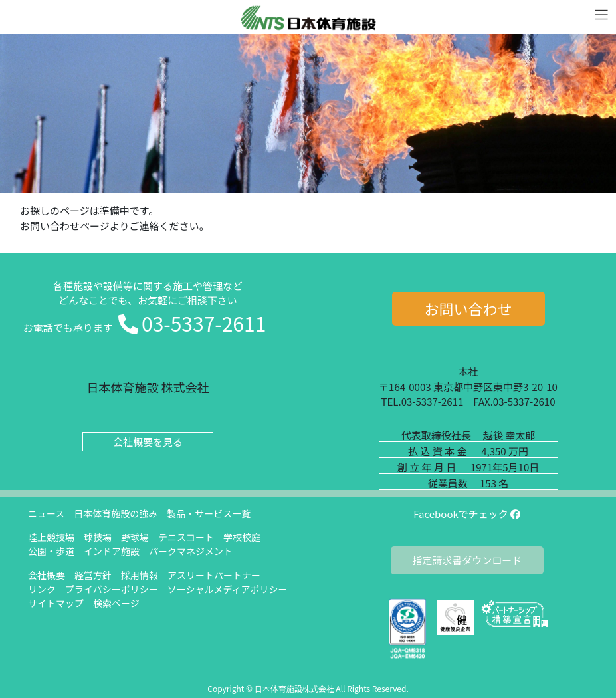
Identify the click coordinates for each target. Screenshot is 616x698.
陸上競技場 (51, 537)
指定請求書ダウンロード (467, 560)
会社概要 (47, 575)
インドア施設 (112, 551)
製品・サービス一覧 (209, 513)
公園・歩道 (51, 551)
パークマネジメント (191, 551)
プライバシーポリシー (112, 589)
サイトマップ (56, 603)
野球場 (135, 537)
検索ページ (116, 603)
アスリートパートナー (214, 575)
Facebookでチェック (467, 514)
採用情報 (140, 575)
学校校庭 (242, 537)
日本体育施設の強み (116, 513)
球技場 (98, 537)
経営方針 (93, 575)
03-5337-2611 (204, 323)
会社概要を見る (148, 442)
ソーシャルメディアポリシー (228, 589)
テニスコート (186, 537)
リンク (42, 589)
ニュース (46, 513)
